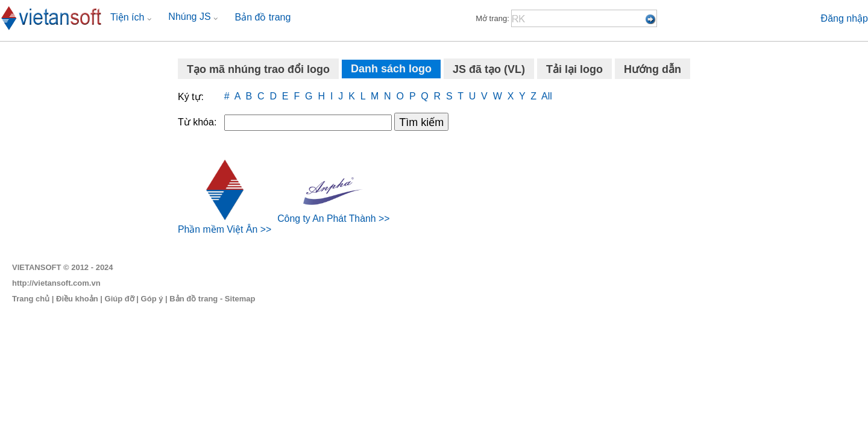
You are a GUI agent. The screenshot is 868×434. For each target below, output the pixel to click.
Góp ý (152, 299)
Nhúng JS (193, 17)
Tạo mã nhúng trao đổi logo (258, 69)
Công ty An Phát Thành (326, 213)
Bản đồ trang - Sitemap (212, 299)
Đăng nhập (844, 18)
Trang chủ (31, 299)
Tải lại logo (574, 69)
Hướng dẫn (653, 69)
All (547, 96)
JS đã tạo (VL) (489, 69)
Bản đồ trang (263, 17)
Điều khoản (77, 299)
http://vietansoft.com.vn (56, 283)
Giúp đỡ (120, 299)
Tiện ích (131, 17)
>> (266, 229)
